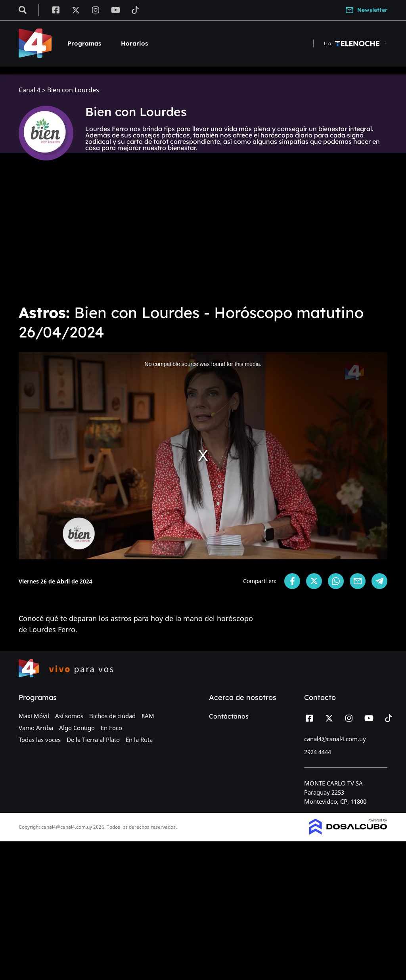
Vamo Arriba (36, 728)
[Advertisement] (203, 238)
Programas (84, 43)
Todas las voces (40, 740)
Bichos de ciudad (112, 716)
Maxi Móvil (34, 716)
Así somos (69, 716)
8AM (148, 716)
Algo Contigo (77, 728)
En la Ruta (139, 740)
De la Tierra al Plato (93, 740)
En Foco (111, 728)
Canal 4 (30, 90)
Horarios (134, 43)
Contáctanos (229, 716)
